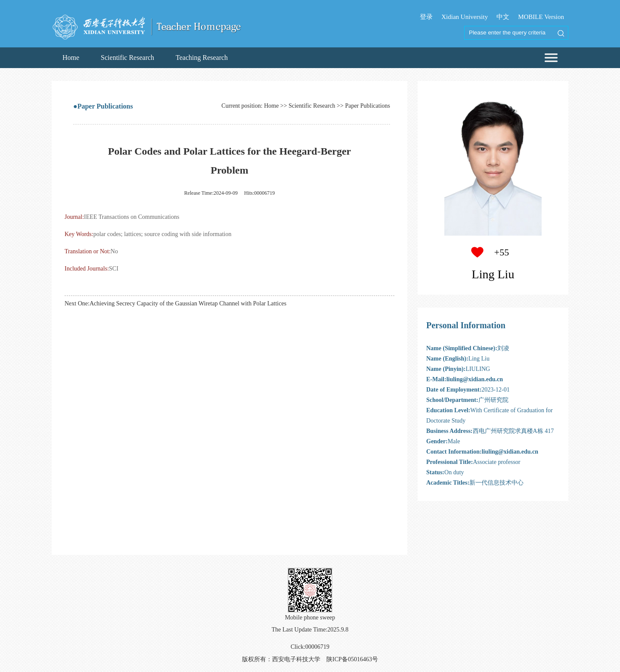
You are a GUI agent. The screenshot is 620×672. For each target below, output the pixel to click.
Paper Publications (367, 106)
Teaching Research (202, 58)
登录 (426, 17)
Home (71, 58)
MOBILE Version (541, 17)
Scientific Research (127, 58)
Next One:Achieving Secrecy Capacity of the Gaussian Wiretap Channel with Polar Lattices (175, 303)
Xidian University (465, 17)
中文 (503, 17)
